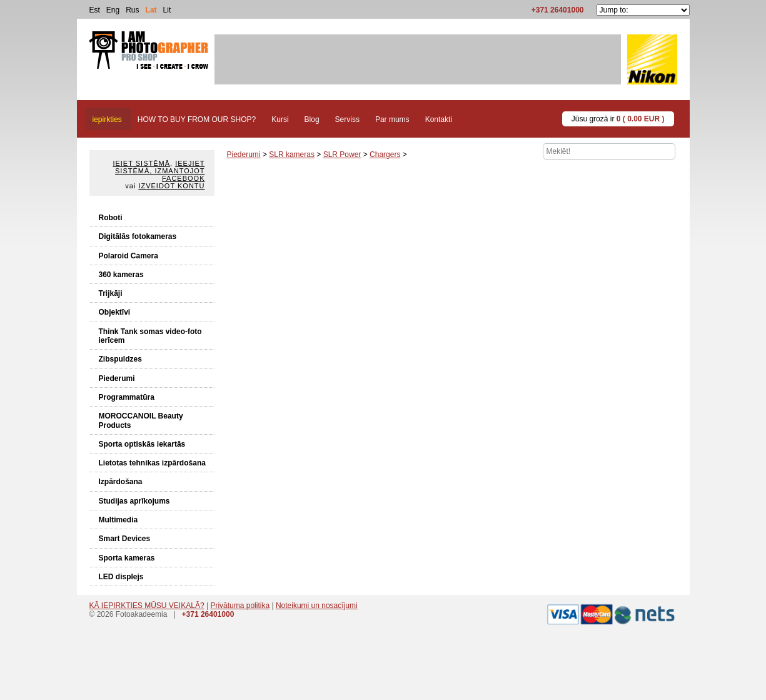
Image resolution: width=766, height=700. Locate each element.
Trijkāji (111, 293)
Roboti (111, 218)
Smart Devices (125, 539)
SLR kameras (292, 155)
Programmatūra (127, 397)
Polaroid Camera (129, 256)
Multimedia (118, 520)
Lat (151, 10)
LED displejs (121, 577)
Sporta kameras (127, 558)
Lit (167, 10)
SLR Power (342, 155)
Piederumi (117, 378)
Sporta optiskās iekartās (142, 444)
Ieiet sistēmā (141, 163)
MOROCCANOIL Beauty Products (141, 420)
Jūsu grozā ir (618, 119)
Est (95, 10)
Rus (132, 10)
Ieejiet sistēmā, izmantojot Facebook (160, 171)
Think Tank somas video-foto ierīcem (150, 336)
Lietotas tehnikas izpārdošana (152, 463)
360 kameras (121, 275)
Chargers (385, 155)
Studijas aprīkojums (134, 501)
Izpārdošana (121, 482)
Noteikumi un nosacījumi (317, 606)
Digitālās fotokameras (138, 236)
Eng (113, 10)
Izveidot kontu (171, 186)
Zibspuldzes (120, 359)
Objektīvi (115, 312)
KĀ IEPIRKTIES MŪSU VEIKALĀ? (147, 606)
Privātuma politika (240, 606)
